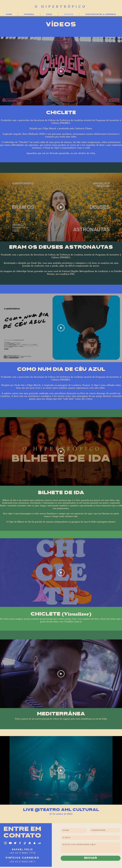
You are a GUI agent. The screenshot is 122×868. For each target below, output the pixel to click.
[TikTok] (25, 843)
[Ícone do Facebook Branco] (20, 843)
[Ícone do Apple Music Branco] (35, 843)
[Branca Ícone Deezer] (39, 843)
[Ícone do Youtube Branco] (10, 843)
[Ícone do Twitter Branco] (15, 843)
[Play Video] (61, 71)
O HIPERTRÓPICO (61, 6)
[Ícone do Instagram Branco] (5, 843)
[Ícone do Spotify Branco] (30, 843)
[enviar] (91, 858)
